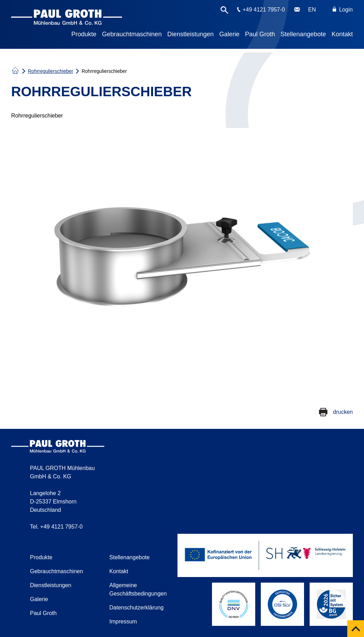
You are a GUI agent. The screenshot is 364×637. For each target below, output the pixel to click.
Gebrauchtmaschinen (132, 34)
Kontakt (342, 34)
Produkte (84, 34)
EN (312, 10)
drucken (343, 412)
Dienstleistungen (191, 34)
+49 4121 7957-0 (264, 10)
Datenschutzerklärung (137, 608)
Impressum (123, 621)
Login (343, 10)
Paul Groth (260, 34)
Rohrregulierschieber (51, 71)
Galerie (229, 34)
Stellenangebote (303, 34)
